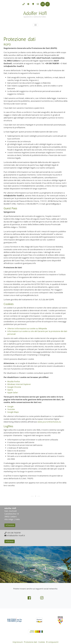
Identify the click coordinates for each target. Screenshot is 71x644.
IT (48, 4)
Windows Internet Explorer (19, 384)
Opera (10, 390)
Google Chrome (14, 387)
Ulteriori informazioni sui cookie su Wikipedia (27, 328)
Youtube (11, 409)
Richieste (10, 541)
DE (43, 4)
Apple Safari (13, 393)
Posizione (10, 525)
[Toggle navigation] (35, 25)
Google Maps (13, 412)
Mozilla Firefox (14, 381)
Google (10, 407)
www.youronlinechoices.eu (49, 422)
